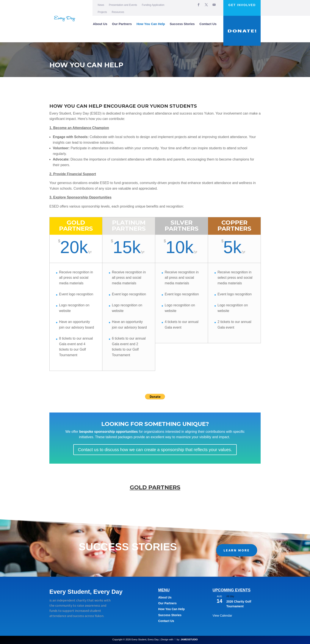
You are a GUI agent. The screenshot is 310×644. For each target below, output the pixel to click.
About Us (100, 24)
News (101, 5)
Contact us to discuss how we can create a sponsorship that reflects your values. (155, 450)
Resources (118, 12)
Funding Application (153, 5)
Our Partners (122, 24)
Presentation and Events (123, 5)
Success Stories (182, 24)
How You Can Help (151, 24)
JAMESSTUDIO (189, 639)
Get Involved (242, 5)
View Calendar (222, 616)
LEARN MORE (237, 550)
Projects (102, 12)
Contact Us (208, 24)
